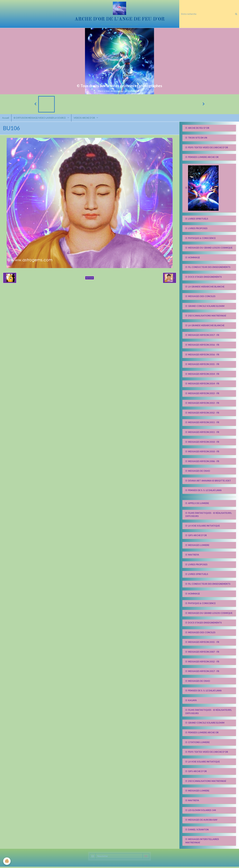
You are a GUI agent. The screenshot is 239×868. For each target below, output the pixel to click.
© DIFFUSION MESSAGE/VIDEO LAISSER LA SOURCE (41, 119)
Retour (90, 279)
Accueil (6, 119)
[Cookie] (7, 861)
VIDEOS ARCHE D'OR (86, 119)
